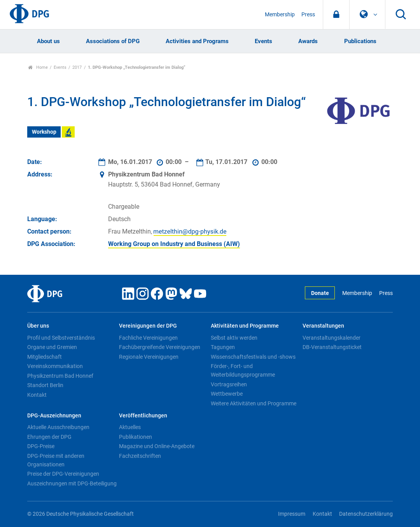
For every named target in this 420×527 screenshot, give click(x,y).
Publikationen (136, 437)
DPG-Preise (41, 446)
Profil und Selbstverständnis (61, 338)
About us (48, 41)
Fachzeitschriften (140, 456)
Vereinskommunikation (55, 366)
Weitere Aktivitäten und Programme (254, 403)
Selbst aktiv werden (234, 338)
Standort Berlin (45, 385)
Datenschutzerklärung (366, 514)
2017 (77, 67)
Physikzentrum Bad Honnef (60, 376)
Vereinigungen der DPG (148, 326)
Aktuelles (130, 427)
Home (38, 67)
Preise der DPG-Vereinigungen (63, 474)
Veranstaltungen (323, 326)
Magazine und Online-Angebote (157, 446)
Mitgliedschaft (45, 357)
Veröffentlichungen (143, 416)
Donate (320, 293)
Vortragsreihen (229, 384)
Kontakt (37, 395)
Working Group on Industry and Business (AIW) (174, 244)
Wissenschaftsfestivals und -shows (253, 357)
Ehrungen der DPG (49, 437)
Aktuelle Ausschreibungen (58, 427)
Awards (308, 41)
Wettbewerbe (227, 394)
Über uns (38, 326)
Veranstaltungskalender (332, 338)
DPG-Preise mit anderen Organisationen (56, 460)
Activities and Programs (197, 41)
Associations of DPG (113, 41)
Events (263, 41)
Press (308, 15)
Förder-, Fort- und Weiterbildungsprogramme (243, 370)
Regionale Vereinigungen (149, 357)
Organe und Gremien (52, 347)
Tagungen (223, 347)
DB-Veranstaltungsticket (332, 347)
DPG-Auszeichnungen (54, 416)
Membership (280, 15)
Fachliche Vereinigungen (148, 338)
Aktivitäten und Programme (245, 326)
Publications (360, 41)
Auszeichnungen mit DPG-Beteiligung (72, 483)
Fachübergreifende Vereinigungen (160, 347)
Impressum (292, 514)
